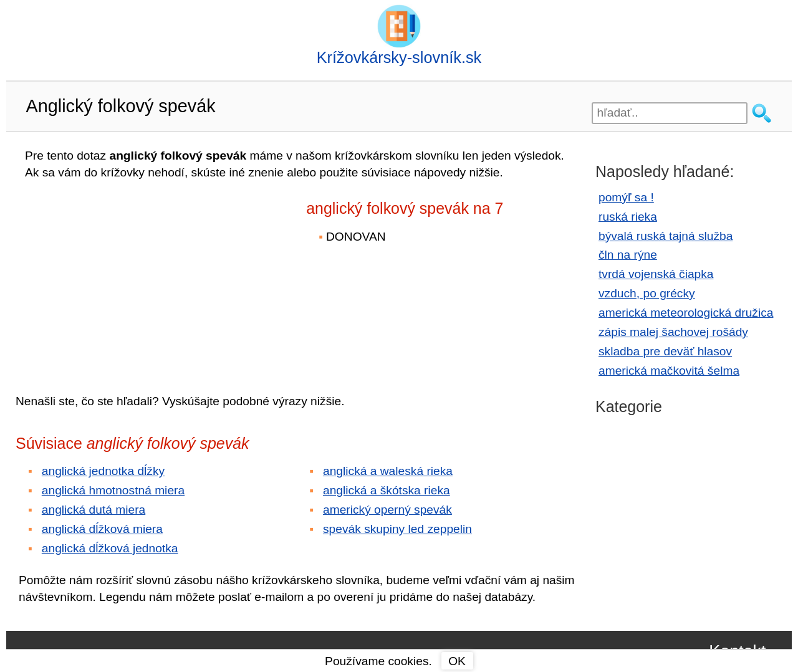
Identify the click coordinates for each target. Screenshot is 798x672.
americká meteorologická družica (686, 313)
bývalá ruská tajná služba (666, 236)
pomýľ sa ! (626, 197)
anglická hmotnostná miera (113, 490)
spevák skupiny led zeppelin (397, 529)
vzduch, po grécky (647, 293)
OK (457, 661)
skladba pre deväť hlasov (665, 351)
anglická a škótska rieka (387, 490)
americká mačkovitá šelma (669, 371)
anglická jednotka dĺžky (103, 471)
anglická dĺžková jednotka (110, 548)
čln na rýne (628, 255)
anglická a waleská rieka (388, 471)
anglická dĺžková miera (102, 529)
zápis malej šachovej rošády (673, 332)
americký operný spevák (387, 510)
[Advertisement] (125, 278)
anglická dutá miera (94, 510)
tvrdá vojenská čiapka (656, 274)
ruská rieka (628, 217)
